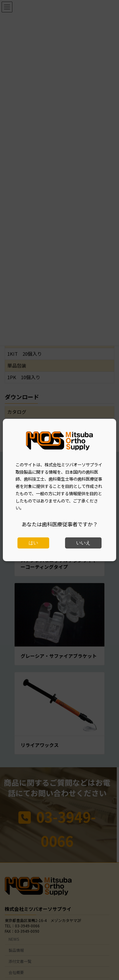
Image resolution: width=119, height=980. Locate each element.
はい (33, 543)
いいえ (83, 543)
